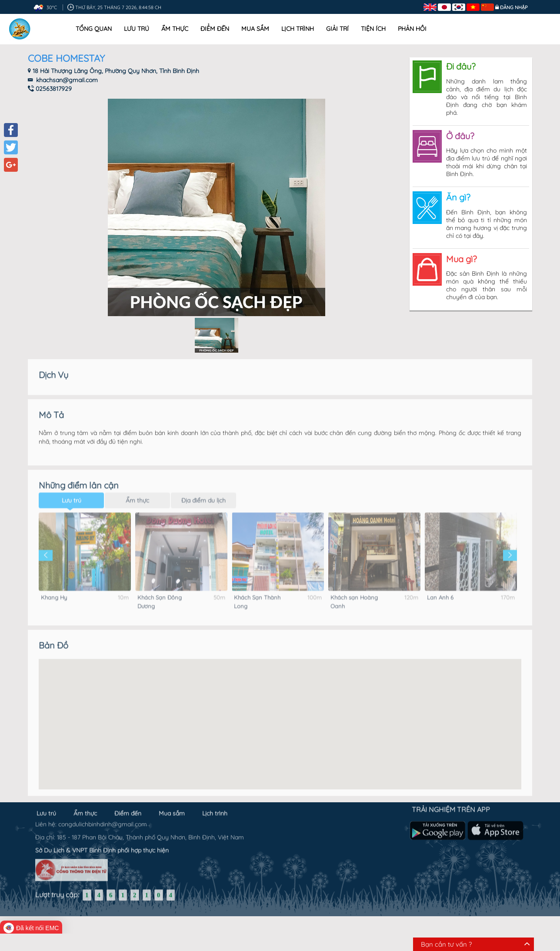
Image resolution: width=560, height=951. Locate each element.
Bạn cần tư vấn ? (446, 944)
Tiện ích (373, 29)
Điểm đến (215, 29)
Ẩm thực (175, 29)
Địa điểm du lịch (203, 492)
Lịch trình (298, 29)
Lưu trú (137, 29)
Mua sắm (255, 29)
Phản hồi (412, 29)
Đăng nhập (514, 7)
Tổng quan (94, 29)
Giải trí (337, 29)
